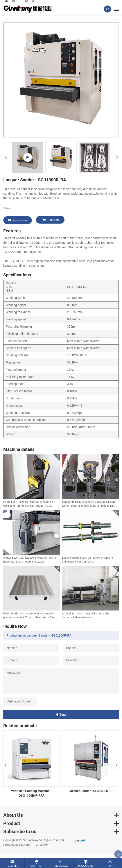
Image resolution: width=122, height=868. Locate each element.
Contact (37, 866)
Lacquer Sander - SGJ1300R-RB (91, 791)
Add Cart (53, 220)
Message (61, 866)
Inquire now (20, 220)
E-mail (12, 866)
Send (63, 715)
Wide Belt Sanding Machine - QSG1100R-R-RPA (31, 793)
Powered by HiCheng (17, 845)
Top (110, 866)
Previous (5, 157)
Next (117, 157)
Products (85, 866)
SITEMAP (42, 845)
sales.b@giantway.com (6, 1)
